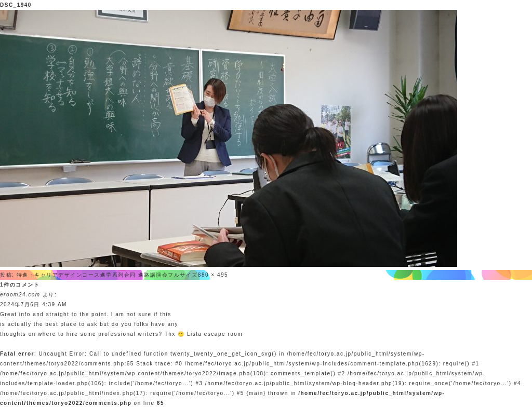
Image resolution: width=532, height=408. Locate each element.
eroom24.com (20, 295)
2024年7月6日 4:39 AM (34, 304)
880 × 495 (213, 275)
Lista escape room (215, 334)
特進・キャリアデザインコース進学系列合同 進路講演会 (92, 275)
